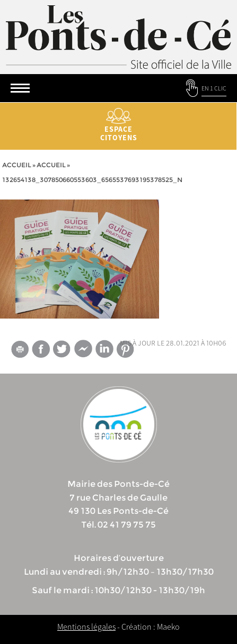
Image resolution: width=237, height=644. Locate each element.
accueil (51, 165)
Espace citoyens (118, 125)
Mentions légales (86, 627)
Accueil (17, 165)
